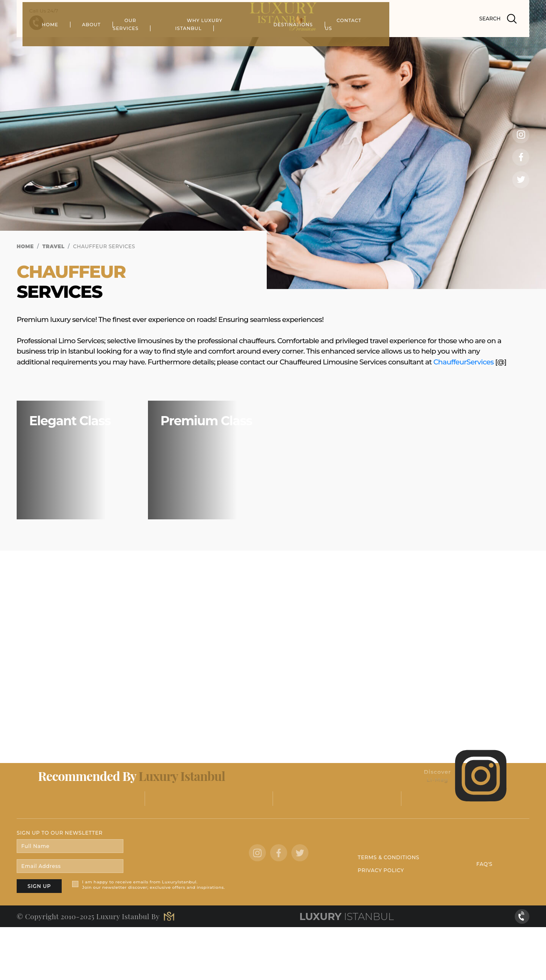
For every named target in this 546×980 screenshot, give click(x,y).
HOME (121, 44)
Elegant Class (70, 421)
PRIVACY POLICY (381, 870)
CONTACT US (425, 44)
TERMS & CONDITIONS (388, 857)
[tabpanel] (273, 145)
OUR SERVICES (215, 44)
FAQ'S (485, 864)
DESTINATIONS (365, 44)
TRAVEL (54, 246)
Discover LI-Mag (466, 776)
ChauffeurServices (464, 362)
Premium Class (206, 421)
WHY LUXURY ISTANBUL (290, 44)
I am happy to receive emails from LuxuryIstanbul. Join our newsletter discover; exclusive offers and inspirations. (154, 885)
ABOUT (162, 44)
